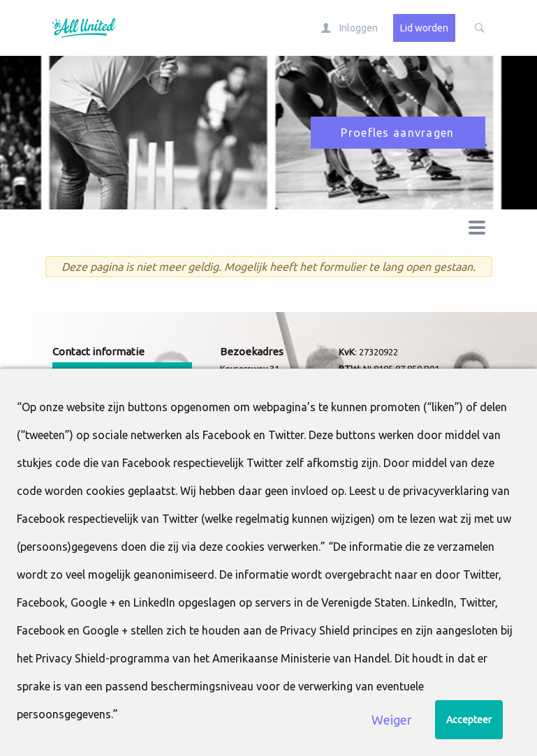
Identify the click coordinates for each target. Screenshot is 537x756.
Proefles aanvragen (397, 133)
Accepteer (469, 720)
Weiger (392, 720)
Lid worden (424, 28)
